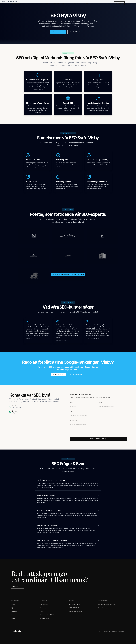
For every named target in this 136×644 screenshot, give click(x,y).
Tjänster (56, 3)
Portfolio (67, 3)
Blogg (86, 3)
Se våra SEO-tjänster (77, 32)
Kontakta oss (58, 32)
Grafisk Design (45, 618)
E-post (102, 402)
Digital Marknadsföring (48, 615)
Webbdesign (44, 604)
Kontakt (119, 3)
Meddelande (74, 421)
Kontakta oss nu (58, 374)
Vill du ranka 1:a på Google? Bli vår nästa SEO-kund (68, 275)
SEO (42, 611)
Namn (72, 402)
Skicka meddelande (98, 439)
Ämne (72, 412)
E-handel (43, 608)
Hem (47, 3)
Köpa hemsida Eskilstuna (106, 604)
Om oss (77, 3)
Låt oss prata (18, 587)
